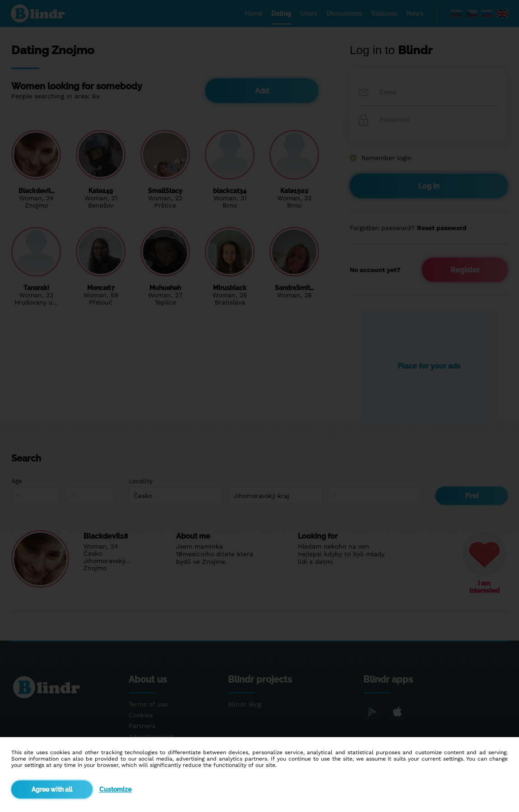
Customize (115, 789)
